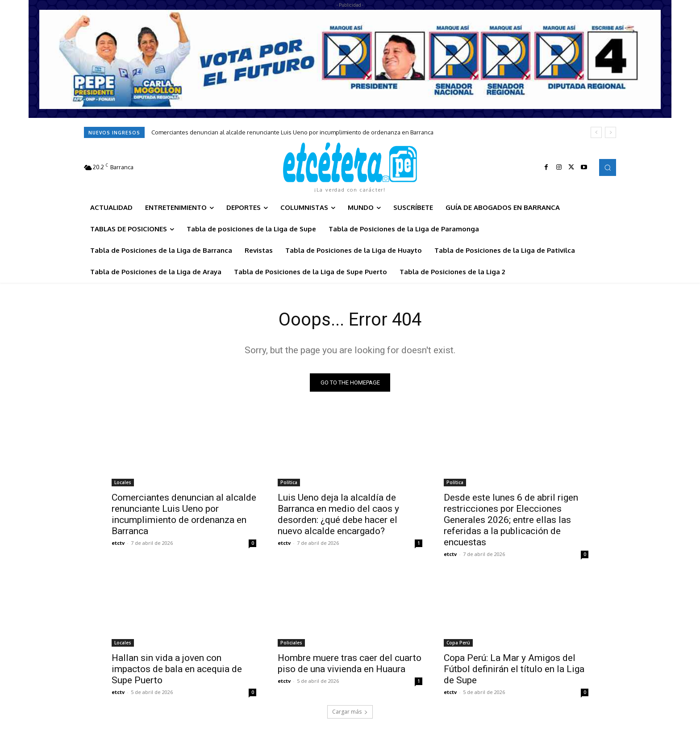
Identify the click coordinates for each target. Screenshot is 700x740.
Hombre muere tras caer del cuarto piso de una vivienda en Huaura (350, 663)
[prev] (596, 132)
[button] (608, 167)
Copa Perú (458, 643)
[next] (610, 132)
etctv (118, 543)
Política (289, 482)
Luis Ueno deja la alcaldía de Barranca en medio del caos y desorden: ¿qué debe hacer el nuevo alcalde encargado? (338, 514)
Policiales (291, 643)
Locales (123, 482)
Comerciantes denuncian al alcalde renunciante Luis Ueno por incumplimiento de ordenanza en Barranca (292, 132)
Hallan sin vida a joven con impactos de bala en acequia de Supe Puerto (177, 669)
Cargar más (350, 712)
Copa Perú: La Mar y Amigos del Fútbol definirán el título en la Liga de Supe (514, 669)
